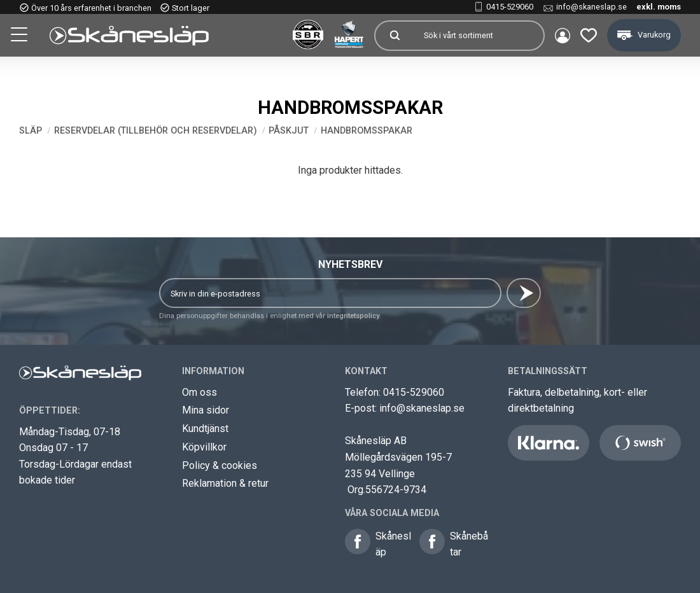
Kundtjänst (205, 429)
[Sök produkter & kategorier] (479, 36)
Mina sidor (206, 410)
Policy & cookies (220, 465)
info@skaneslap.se (591, 7)
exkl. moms (659, 7)
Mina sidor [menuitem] (563, 36)
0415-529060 (510, 7)
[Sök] (395, 36)
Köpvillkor (204, 447)
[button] (20, 36)
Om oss (199, 392)
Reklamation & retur (225, 483)
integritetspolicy (353, 316)
